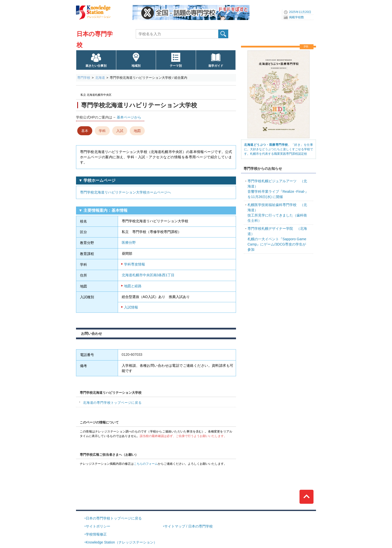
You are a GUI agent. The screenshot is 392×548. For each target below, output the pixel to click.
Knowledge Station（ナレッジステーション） (121, 542)
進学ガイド (216, 66)
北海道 (100, 78)
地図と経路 (133, 286)
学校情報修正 (96, 534)
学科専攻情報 (134, 264)
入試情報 (131, 307)
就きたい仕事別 (96, 66)
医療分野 (129, 242)
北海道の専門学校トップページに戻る (112, 403)
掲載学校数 (296, 17)
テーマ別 (176, 66)
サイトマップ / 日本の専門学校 (188, 526)
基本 (85, 131)
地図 (137, 131)
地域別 (136, 66)
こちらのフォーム (146, 464)
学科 (102, 131)
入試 (120, 131)
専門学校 (84, 78)
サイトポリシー (98, 526)
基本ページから (129, 117)
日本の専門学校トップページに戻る (114, 518)
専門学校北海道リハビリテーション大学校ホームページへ (125, 192)
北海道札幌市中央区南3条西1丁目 (148, 275)
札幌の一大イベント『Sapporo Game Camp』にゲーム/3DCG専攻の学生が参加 (277, 239)
